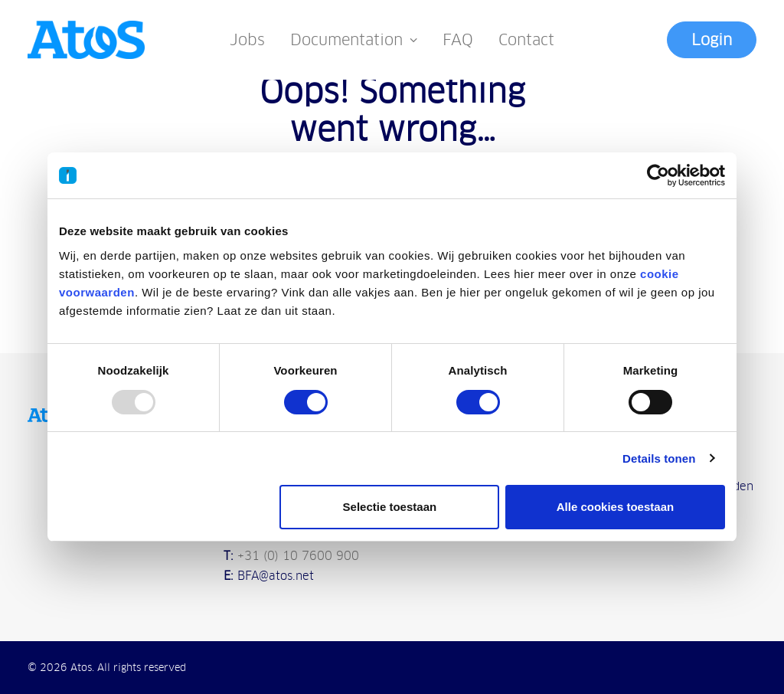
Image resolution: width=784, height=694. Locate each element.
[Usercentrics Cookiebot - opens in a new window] (658, 175)
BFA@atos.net (276, 576)
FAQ (458, 40)
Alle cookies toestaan (615, 507)
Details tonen (659, 458)
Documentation (354, 40)
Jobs (247, 40)
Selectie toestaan (390, 507)
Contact (526, 40)
